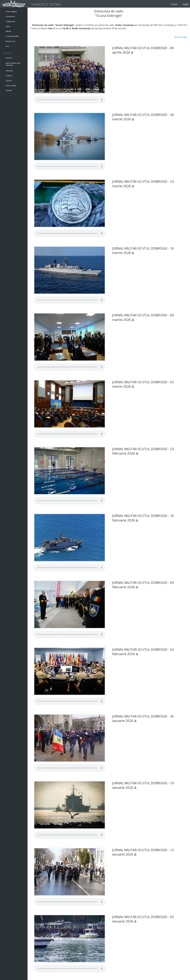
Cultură (9, 76)
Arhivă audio (181, 37)
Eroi (7, 46)
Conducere (10, 16)
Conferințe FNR (12, 36)
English (186, 4)
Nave (8, 26)
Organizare (11, 21)
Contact (174, 4)
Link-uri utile (11, 85)
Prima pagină (11, 11)
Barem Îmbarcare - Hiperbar (13, 64)
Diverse (9, 58)
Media (8, 31)
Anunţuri (9, 71)
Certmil (9, 90)
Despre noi (10, 41)
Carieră (9, 81)
